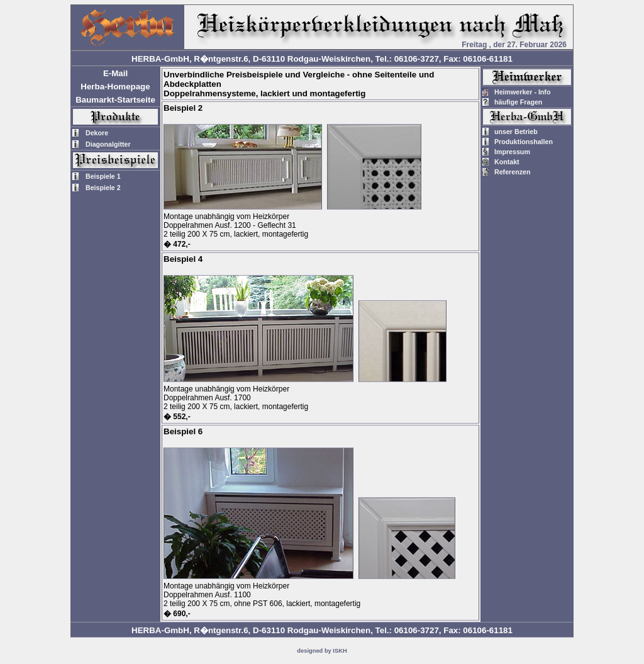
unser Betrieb (516, 132)
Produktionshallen (524, 142)
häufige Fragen (518, 102)
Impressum (512, 152)
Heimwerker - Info (522, 92)
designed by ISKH (322, 651)
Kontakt (507, 162)
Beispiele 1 (103, 176)
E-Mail (115, 73)
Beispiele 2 (103, 188)
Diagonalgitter (108, 144)
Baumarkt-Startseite (115, 100)
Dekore (97, 133)
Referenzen (512, 172)
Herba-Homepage (115, 87)
